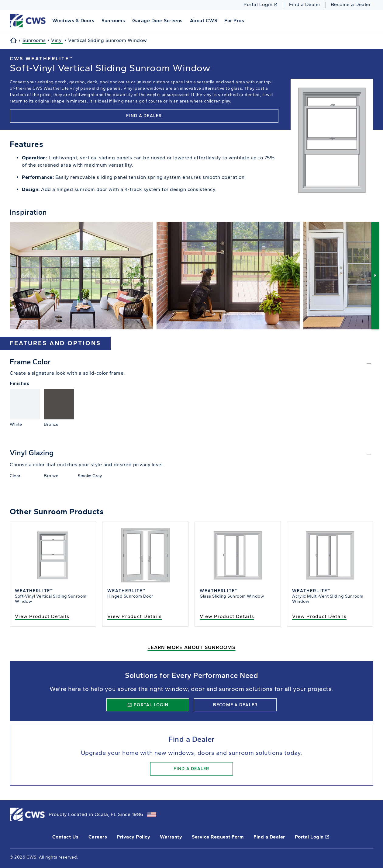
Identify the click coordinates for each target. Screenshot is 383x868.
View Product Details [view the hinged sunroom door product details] (135, 616)
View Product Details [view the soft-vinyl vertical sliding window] (42, 616)
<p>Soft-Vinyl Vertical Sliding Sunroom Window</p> (53, 574)
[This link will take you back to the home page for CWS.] (29, 20)
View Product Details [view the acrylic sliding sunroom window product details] (319, 616)
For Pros (234, 21)
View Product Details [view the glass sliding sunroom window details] (227, 616)
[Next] (375, 275)
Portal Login (260, 5)
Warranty (171, 837)
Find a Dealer (305, 5)
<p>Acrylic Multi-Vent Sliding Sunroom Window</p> (330, 574)
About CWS (204, 21)
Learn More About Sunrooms (191, 647)
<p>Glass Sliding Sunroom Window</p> (238, 574)
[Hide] (191, 363)
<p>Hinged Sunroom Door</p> (145, 574)
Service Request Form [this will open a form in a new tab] (218, 837)
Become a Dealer (351, 5)
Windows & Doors (73, 21)
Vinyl (57, 40)
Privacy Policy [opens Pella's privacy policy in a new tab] (133, 837)
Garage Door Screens (157, 21)
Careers (98, 837)
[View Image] (81, 275)
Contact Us (66, 837)
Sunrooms (113, 21)
